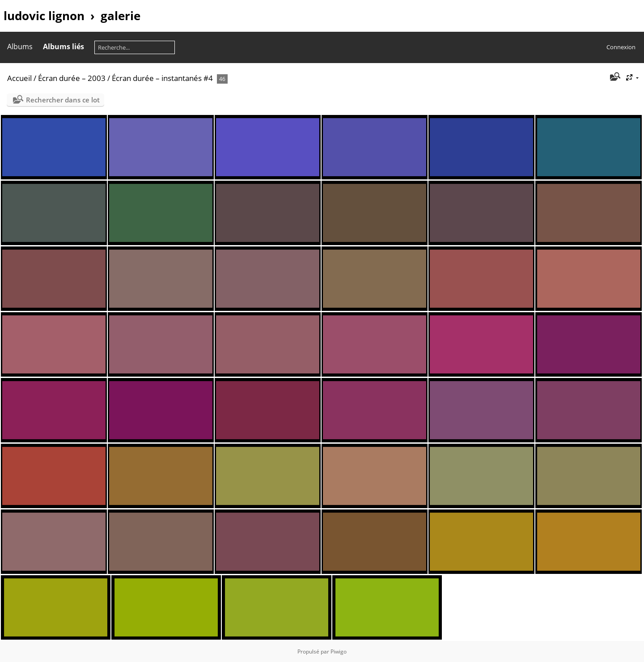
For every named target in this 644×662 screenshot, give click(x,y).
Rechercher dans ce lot (63, 100)
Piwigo (339, 651)
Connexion (621, 47)
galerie (121, 16)
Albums (20, 47)
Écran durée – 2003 (72, 78)
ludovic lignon (44, 16)
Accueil (19, 78)
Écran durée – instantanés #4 (162, 78)
